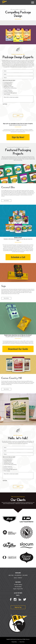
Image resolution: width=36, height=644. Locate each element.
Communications (8, 82)
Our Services (18, 575)
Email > (18, 595)
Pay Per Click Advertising (10, 88)
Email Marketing (8, 84)
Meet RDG (11, 575)
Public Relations (8, 90)
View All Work (6, 207)
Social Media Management (11, 93)
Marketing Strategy (9, 87)
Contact (20, 578)
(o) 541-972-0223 (18, 593)
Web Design (7, 94)
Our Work (25, 575)
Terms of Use (22, 642)
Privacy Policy (14, 642)
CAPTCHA (5, 104)
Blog (15, 578)
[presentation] (13, 108)
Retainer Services (8, 91)
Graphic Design (8, 85)
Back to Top (18, 607)
